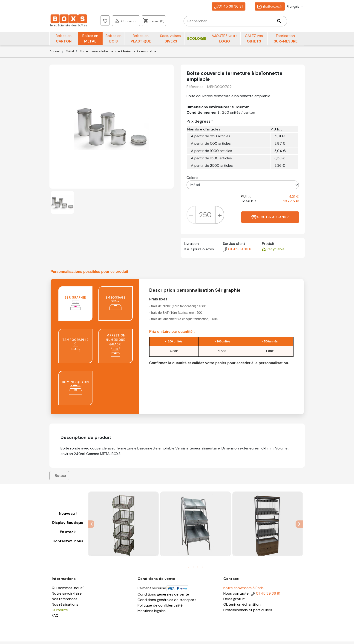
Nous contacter (237, 596)
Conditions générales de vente (163, 597)
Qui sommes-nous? (68, 590)
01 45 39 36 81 (229, 6)
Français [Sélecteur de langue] (294, 6)
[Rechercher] (161, 22)
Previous (91, 526)
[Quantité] (205, 217)
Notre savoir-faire (67, 596)
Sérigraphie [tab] (75, 305)
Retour (59, 478)
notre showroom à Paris (243, 590)
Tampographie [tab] (75, 348)
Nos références (65, 601)
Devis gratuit (234, 601)
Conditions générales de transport (167, 602)
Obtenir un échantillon (242, 607)
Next (300, 526)
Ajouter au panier (270, 220)
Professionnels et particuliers (248, 612)
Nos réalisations (65, 607)
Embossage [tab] (116, 305)
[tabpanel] (123, 526)
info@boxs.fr (270, 6)
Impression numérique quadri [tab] (116, 348)
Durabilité (60, 612)
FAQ (55, 618)
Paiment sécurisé (163, 591)
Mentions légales (152, 613)
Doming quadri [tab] (75, 390)
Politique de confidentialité (160, 608)
